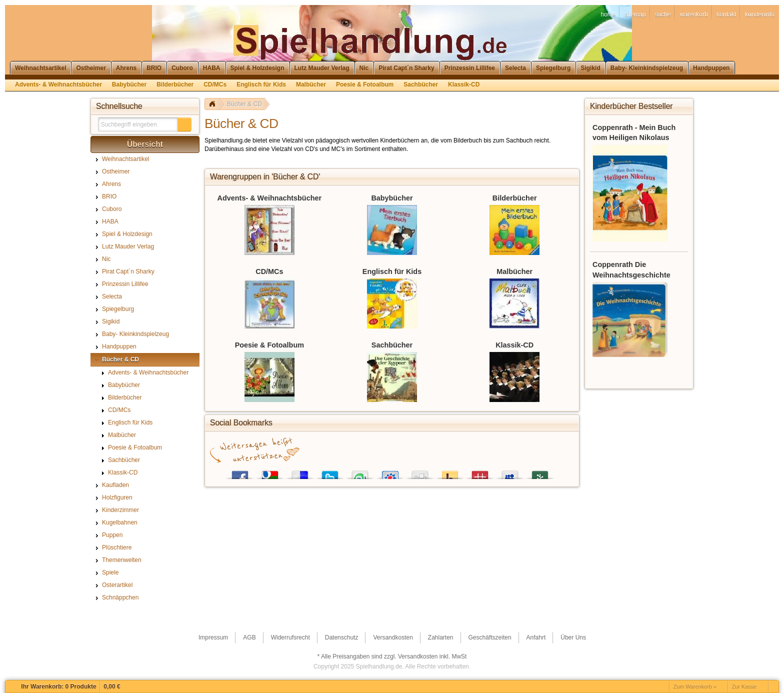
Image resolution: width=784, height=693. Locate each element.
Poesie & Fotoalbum (269, 345)
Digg (420, 473)
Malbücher (514, 271)
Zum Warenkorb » (695, 686)
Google (270, 473)
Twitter (330, 473)
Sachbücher (392, 345)
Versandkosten (418, 656)
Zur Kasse (744, 686)
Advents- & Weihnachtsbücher (269, 198)
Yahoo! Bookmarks (450, 473)
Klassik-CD (514, 345)
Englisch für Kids (392, 271)
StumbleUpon (360, 473)
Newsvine (540, 473)
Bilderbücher (515, 198)
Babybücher (392, 198)
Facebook (240, 473)
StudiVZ (390, 473)
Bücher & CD (244, 104)
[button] (184, 124)
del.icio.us (300, 473)
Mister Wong (480, 473)
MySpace (510, 473)
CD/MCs (269, 271)
